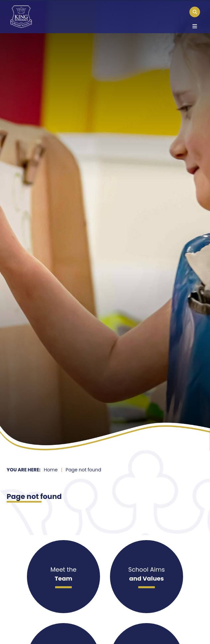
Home (51, 470)
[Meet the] (63, 577)
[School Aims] (147, 577)
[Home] (21, 17)
